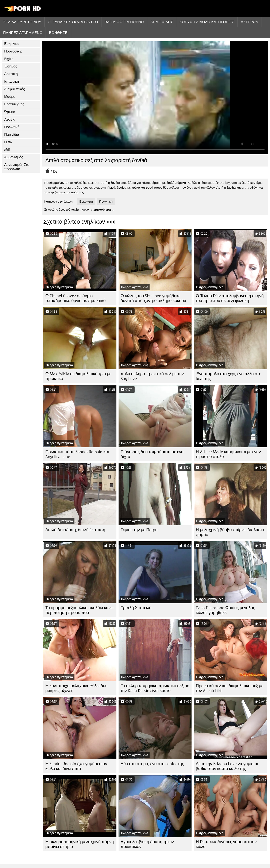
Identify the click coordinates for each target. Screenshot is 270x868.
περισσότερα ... (103, 210)
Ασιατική (11, 74)
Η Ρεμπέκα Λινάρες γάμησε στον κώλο (226, 844)
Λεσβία (10, 119)
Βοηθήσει (59, 33)
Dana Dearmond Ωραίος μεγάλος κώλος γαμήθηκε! (225, 610)
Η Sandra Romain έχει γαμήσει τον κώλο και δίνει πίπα (76, 766)
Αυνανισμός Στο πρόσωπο (17, 167)
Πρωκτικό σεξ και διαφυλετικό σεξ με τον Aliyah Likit (229, 688)
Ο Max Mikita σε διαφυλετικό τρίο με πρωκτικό (78, 376)
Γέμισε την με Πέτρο (139, 530)
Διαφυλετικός (15, 89)
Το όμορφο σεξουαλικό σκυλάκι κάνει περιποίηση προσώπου (79, 610)
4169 (54, 171)
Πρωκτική (12, 127)
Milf (7, 150)
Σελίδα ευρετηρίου (22, 22)
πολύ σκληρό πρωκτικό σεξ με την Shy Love (152, 376)
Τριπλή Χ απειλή (136, 608)
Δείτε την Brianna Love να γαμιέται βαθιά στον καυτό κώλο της (227, 766)
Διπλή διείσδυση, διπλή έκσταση (75, 530)
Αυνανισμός (14, 157)
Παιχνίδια (12, 135)
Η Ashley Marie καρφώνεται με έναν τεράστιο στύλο (228, 454)
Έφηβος (11, 66)
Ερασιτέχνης (14, 104)
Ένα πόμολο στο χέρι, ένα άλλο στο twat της (229, 376)
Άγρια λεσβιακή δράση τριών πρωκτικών (147, 844)
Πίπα (8, 142)
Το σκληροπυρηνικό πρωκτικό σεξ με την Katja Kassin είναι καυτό (155, 688)
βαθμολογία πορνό (124, 22)
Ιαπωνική (12, 81)
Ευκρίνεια (12, 44)
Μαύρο (10, 97)
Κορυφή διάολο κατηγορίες (207, 22)
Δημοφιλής (162, 22)
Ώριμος (10, 112)
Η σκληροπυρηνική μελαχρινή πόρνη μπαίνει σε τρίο (80, 844)
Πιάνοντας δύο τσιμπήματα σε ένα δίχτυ (152, 454)
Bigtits (9, 59)
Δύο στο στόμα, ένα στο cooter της (152, 764)
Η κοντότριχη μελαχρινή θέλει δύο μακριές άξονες (76, 688)
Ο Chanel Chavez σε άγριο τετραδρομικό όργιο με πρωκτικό (76, 298)
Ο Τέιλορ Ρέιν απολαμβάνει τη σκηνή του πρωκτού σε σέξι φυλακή (230, 298)
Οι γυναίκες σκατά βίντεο (73, 22)
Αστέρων (250, 22)
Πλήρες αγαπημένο (23, 33)
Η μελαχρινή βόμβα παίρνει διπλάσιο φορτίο (230, 532)
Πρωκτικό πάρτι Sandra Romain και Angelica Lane (77, 454)
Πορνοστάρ (13, 51)
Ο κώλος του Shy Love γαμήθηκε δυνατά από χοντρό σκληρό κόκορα (153, 298)
